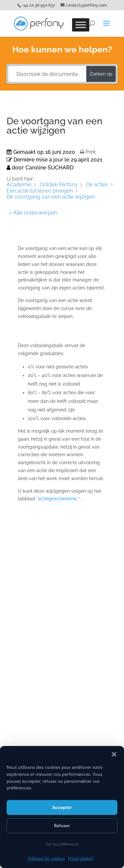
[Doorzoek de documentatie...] (47, 74)
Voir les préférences (62, 844)
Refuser (62, 826)
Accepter (62, 807)
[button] (114, 754)
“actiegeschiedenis (57, 499)
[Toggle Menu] (81, 25)
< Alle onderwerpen (33, 213)
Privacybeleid (81, 859)
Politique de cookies (46, 859)
